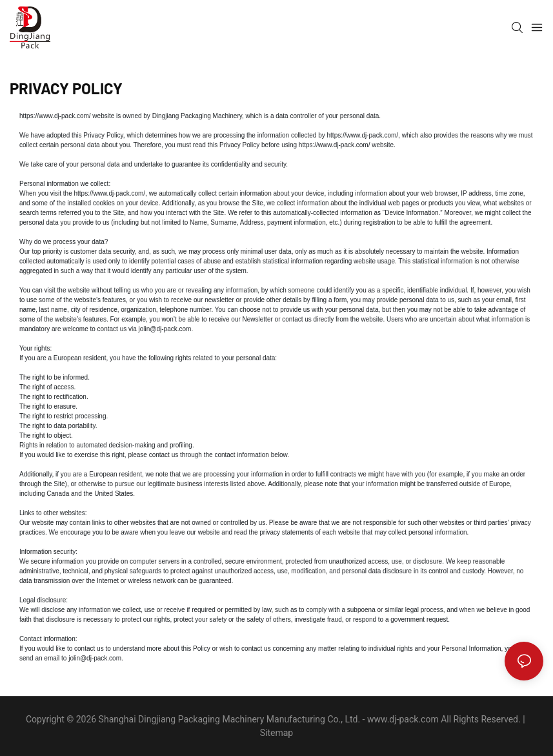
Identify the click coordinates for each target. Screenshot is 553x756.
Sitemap (276, 733)
